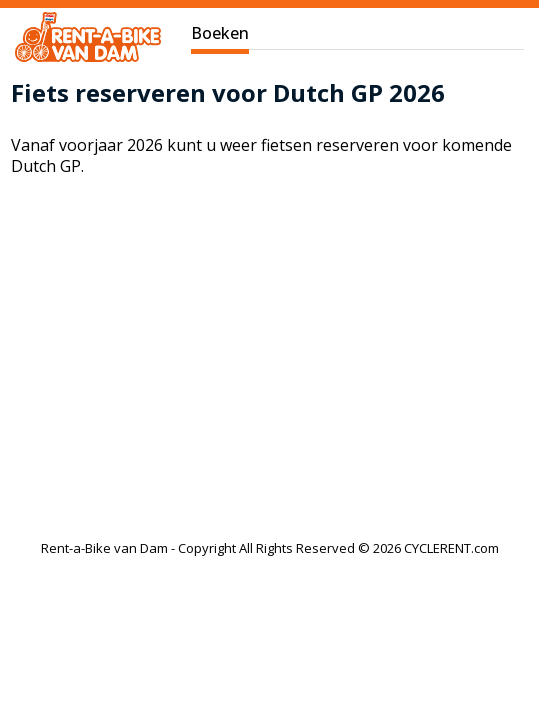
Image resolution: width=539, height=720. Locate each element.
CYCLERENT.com (451, 548)
